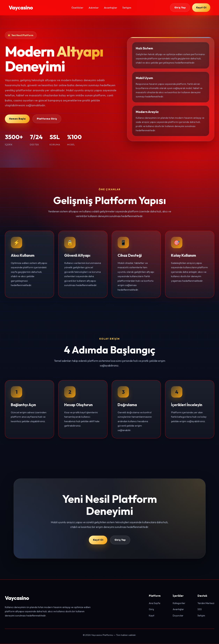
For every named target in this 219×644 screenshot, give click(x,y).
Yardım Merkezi (206, 603)
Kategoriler (179, 603)
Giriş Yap (180, 8)
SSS (200, 610)
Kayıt (152, 616)
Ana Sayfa (155, 603)
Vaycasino (21, 8)
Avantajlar (111, 8)
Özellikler (77, 8)
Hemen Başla (17, 119)
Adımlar (94, 8)
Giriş (151, 610)
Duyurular (178, 616)
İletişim (127, 8)
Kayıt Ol (201, 8)
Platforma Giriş (47, 119)
